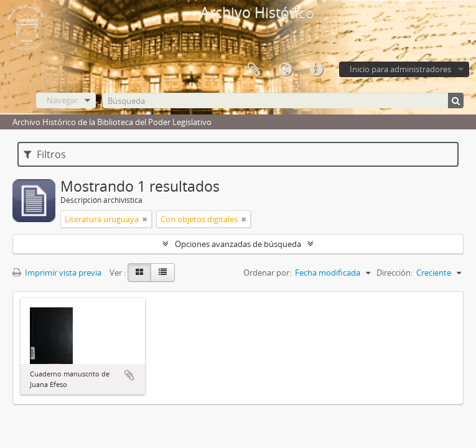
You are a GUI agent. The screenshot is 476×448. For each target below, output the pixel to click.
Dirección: (394, 273)
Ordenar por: (267, 273)
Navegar (62, 100)
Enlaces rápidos (316, 70)
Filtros (45, 154)
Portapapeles (254, 70)
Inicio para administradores (400, 69)
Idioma (285, 70)
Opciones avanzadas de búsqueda (238, 244)
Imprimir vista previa (57, 273)
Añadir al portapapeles (129, 375)
